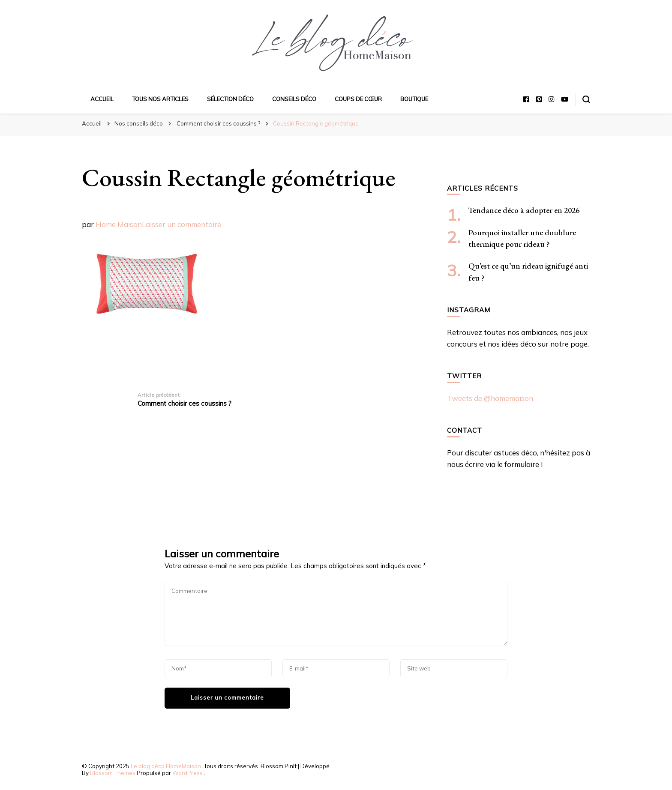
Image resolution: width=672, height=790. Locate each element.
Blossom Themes (113, 773)
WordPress (187, 773)
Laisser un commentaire (181, 224)
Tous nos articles (160, 99)
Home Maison (119, 224)
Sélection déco (230, 99)
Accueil (102, 99)
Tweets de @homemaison (490, 398)
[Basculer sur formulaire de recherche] (586, 99)
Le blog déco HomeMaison (166, 766)
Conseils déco (294, 99)
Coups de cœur (358, 99)
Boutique (414, 99)
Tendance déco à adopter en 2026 (524, 210)
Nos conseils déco (139, 123)
